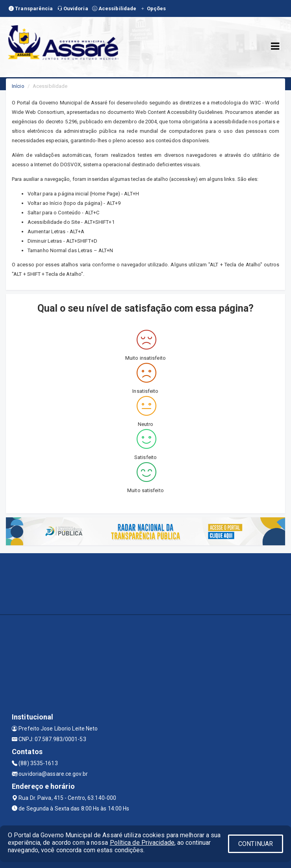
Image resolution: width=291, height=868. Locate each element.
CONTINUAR (256, 844)
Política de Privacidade (142, 843)
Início (18, 86)
